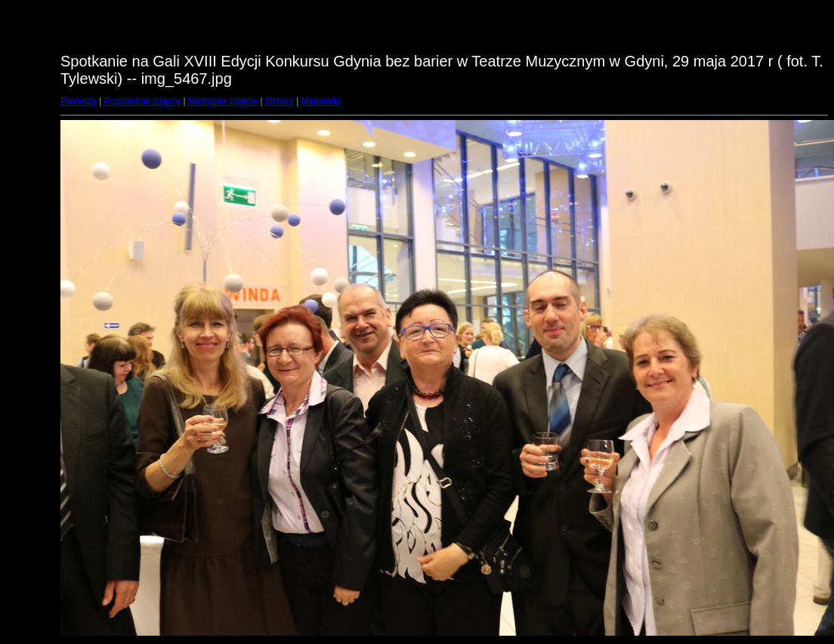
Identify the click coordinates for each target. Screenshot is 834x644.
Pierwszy (79, 101)
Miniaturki (321, 101)
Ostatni (280, 101)
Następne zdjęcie (223, 101)
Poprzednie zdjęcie (142, 101)
